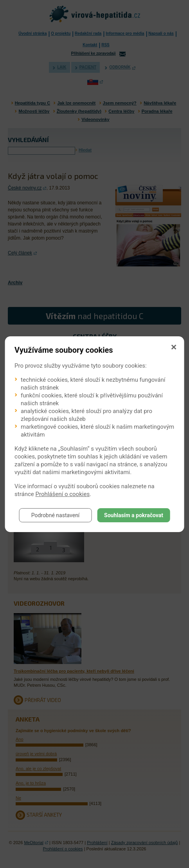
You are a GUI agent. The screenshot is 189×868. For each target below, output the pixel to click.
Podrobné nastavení (56, 515)
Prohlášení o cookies (63, 494)
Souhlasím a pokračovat (134, 515)
